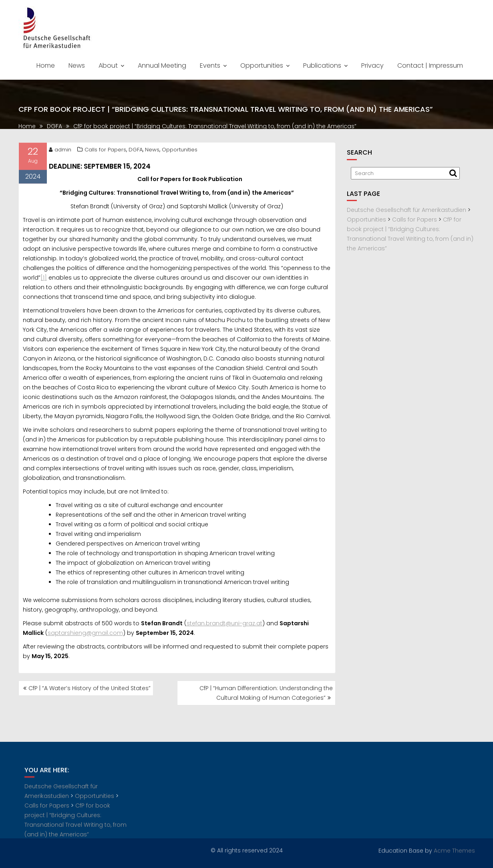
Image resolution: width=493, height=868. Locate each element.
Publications (322, 65)
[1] (44, 280)
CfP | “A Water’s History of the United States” (90, 688)
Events (210, 65)
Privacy (372, 65)
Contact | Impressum (430, 65)
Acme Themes (454, 850)
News (77, 65)
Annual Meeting (162, 65)
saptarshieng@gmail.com (85, 635)
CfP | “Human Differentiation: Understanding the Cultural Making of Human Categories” (266, 693)
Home (46, 65)
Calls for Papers (105, 152)
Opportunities (262, 65)
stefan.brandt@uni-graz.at (224, 626)
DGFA (136, 152)
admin (60, 152)
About (108, 65)
